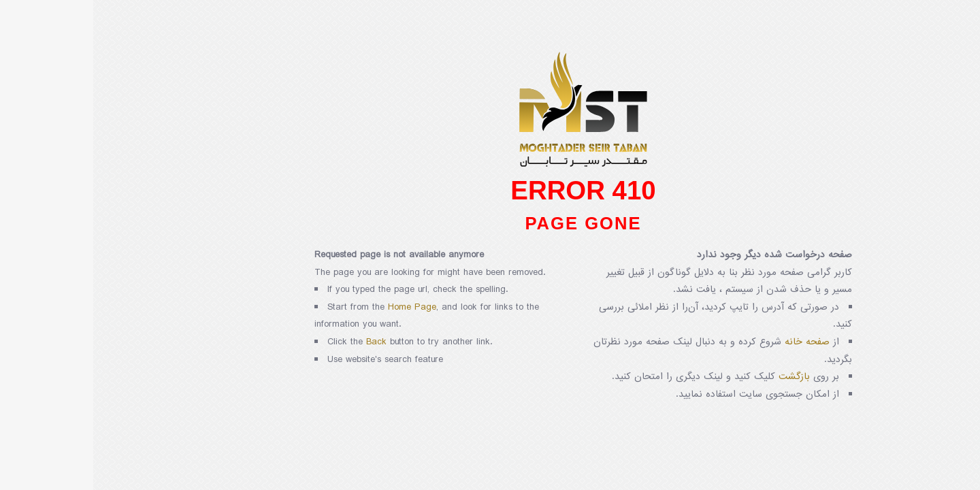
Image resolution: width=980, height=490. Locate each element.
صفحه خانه (714, 342)
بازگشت (701, 377)
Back (283, 342)
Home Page (319, 307)
